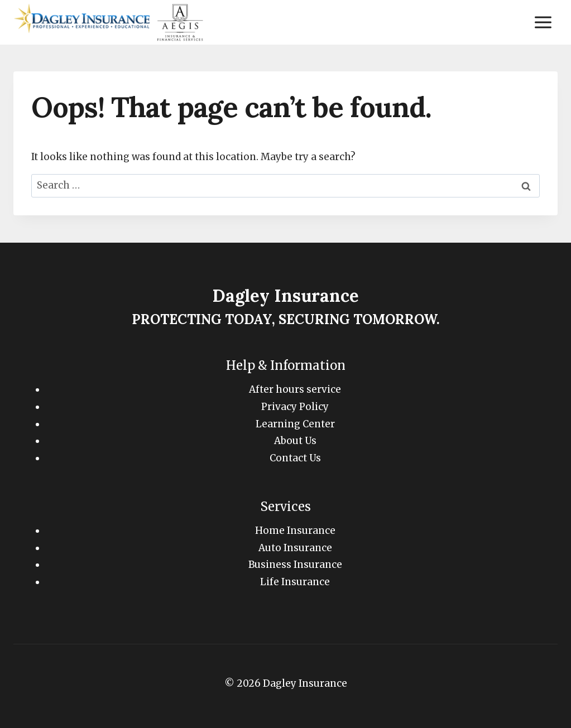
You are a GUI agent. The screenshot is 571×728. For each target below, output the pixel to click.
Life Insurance (295, 582)
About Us (295, 441)
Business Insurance (295, 565)
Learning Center (295, 424)
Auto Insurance (295, 548)
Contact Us (295, 458)
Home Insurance (295, 531)
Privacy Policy (295, 407)
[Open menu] (543, 22)
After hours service (295, 389)
